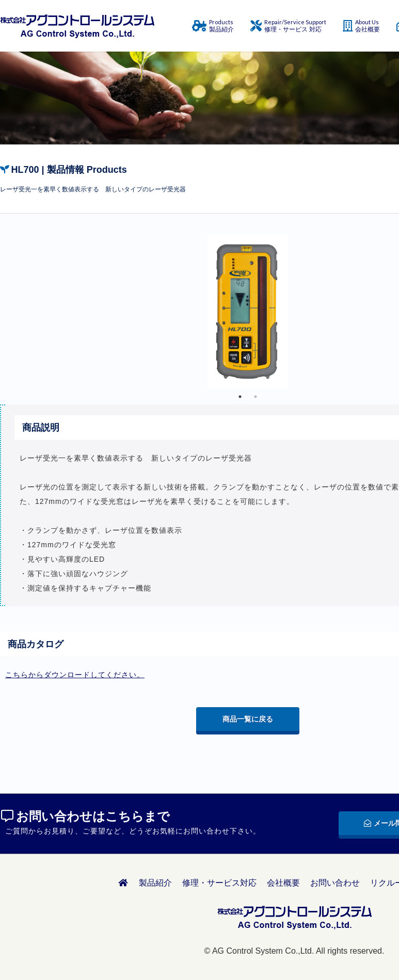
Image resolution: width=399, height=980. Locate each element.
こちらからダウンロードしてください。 (75, 675)
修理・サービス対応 (219, 883)
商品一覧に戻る (248, 719)
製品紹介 (155, 883)
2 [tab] (256, 397)
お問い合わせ (335, 883)
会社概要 (283, 883)
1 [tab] (240, 397)
